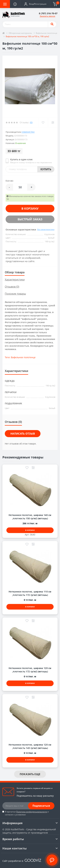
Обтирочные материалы (20, 33)
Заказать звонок (47, 16)
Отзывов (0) (12, 287)
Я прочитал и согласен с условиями (27, 813)
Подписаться (41, 806)
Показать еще (30, 774)
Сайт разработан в (22, 861)
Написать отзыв (23, 434)
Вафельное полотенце (47, 33)
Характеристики (15, 280)
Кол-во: (10, 181)
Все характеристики (46, 229)
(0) (31, 122)
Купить (46, 169)
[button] (35, 4)
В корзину (30, 208)
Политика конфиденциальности (32, 812)
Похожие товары (15, 294)
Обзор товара (15, 272)
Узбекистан (28, 132)
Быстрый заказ (30, 219)
